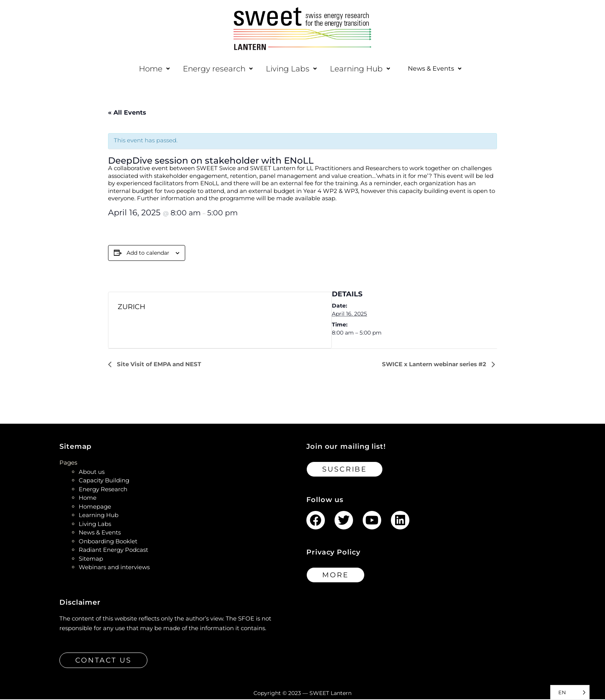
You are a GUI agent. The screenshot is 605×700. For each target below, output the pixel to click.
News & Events (435, 69)
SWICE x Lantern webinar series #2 (435, 365)
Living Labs (286, 69)
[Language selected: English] (570, 692)
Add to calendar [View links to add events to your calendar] (148, 254)
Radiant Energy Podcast (113, 550)
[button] (149, 69)
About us (92, 473)
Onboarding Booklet (108, 542)
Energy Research (103, 490)
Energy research (213, 69)
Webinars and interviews (114, 568)
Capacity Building (104, 481)
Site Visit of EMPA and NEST (158, 365)
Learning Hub (355, 69)
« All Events (127, 113)
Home (149, 69)
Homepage (95, 507)
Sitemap (91, 559)
